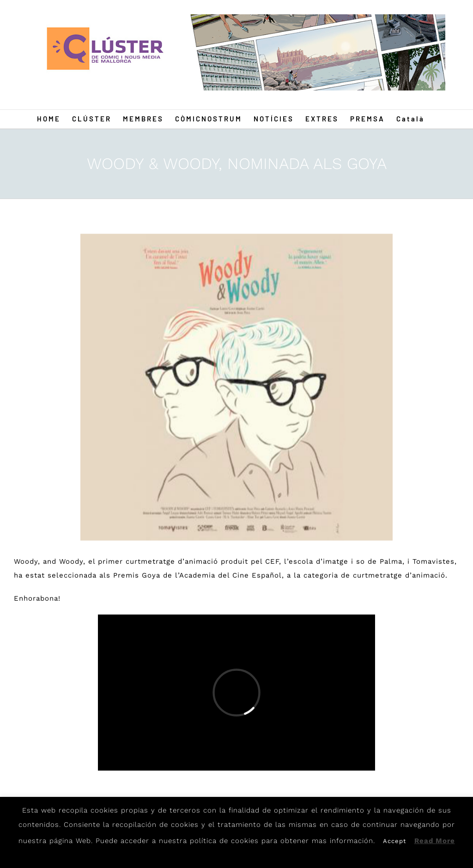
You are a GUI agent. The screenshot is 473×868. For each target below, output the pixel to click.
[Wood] (236, 387)
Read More (435, 841)
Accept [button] (394, 841)
